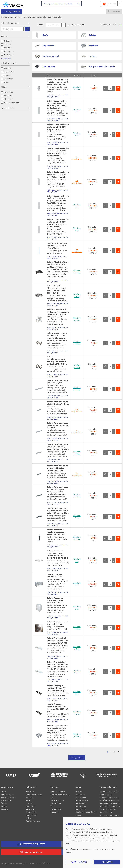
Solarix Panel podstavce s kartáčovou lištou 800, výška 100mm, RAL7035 (58, 511)
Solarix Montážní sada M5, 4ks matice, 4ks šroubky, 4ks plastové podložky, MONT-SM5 (57, 337)
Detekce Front (80, 806)
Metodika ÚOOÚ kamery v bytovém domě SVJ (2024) (110, 805)
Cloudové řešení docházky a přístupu (86, 814)
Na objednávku (77, 158)
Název (50, 75)
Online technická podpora (31, 844)
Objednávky (31, 806)
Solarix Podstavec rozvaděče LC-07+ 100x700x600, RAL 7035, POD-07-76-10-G (58, 554)
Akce (28, 800)
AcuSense (79, 792)
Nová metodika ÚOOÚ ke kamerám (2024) (109, 793)
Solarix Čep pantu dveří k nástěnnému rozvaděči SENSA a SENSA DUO (58, 82)
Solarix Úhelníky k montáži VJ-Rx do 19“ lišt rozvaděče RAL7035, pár (58, 708)
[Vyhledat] (79, 4)
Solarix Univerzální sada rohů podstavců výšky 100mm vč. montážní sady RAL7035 (58, 729)
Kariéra (4, 806)
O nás (3, 792)
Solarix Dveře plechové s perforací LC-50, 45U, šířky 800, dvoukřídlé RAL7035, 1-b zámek (58, 199)
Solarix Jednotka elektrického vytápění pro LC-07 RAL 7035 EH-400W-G (57, 289)
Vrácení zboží (56, 809)
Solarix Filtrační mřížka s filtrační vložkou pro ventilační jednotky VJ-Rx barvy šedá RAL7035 (58, 266)
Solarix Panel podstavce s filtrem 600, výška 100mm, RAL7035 (58, 468)
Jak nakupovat (56, 803)
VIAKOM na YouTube (31, 852)
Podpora (54, 787)
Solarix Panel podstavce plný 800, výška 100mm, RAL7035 (58, 425)
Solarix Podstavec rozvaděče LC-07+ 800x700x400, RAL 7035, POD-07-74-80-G (58, 578)
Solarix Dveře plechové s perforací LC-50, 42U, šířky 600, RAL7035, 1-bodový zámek (58, 152)
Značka (4, 36)
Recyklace (54, 812)
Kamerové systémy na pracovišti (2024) (108, 811)
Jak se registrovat (57, 800)
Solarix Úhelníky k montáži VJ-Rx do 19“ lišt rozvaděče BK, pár (57, 688)
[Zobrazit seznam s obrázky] (120, 25)
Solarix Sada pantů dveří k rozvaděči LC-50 (58, 623)
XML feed (29, 818)
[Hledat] (27, 29)
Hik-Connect (80, 794)
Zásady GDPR (31, 815)
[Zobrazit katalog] (115, 25)
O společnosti (7, 787)
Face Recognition (82, 800)
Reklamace (30, 809)
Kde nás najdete (7, 794)
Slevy (52, 806)
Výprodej (29, 797)
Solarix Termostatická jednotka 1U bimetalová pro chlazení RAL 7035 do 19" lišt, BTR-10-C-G (58, 642)
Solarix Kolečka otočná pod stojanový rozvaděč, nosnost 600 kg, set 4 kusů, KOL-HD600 (58, 313)
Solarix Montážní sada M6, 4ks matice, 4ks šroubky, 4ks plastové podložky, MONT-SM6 (57, 360)
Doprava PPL (31, 812)
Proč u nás (30, 792)
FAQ (52, 797)
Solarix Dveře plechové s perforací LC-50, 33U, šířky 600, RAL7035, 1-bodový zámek (58, 128)
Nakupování (31, 787)
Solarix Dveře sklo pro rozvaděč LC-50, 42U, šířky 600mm (57, 246)
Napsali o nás (6, 800)
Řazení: (36, 25)
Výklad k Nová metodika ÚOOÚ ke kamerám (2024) (110, 799)
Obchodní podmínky (34, 794)
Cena (94, 75)
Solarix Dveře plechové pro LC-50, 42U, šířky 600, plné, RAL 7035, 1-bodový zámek (58, 104)
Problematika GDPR (108, 787)
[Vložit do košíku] (118, 88)
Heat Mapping (80, 803)
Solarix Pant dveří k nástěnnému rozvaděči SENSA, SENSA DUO (57, 532)
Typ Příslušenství (8, 108)
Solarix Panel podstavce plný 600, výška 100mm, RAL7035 (58, 404)
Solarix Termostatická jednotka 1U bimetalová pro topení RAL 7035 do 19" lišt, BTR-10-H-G (58, 666)
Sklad (4, 87)
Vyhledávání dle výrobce (60, 794)
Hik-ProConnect (81, 797)
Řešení (78, 787)
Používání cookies (33, 821)
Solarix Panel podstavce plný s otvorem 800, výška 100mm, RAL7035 (58, 447)
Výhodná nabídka (9, 63)
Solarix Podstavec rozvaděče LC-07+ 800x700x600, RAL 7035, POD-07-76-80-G (58, 602)
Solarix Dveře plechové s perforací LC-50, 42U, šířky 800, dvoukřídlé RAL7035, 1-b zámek (58, 176)
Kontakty (5, 809)
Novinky (29, 803)
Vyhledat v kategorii (10, 23)
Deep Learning (81, 809)
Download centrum (58, 792)
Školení (4, 803)
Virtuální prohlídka (8, 797)
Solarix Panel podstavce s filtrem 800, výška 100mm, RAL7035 (58, 489)
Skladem (106, 24)
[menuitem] (12, 12)
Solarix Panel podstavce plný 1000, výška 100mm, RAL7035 (58, 383)
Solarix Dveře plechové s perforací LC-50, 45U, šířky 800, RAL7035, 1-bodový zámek (58, 223)
